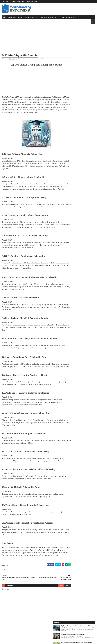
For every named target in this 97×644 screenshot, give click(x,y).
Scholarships (57, 59)
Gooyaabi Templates (27, 641)
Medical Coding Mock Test (48, 17)
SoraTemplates (11, 641)
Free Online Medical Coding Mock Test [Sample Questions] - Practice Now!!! (79, 105)
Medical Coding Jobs (31, 17)
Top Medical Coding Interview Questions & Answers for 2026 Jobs (85, 32)
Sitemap (28, 1)
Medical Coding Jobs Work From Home (77, 96)
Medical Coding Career (15, 17)
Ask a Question (34, 1)
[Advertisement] (33, 40)
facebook (61, 603)
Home (3, 1)
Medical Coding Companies (68, 17)
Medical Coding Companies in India (76, 124)
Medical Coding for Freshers (74, 114)
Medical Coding (24, 59)
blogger (54, 603)
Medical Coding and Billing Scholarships (41, 59)
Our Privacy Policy (21, 1)
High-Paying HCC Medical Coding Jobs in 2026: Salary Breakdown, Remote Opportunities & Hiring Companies (85, 56)
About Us (7, 1)
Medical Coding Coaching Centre (13, 22)
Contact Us (13, 1)
